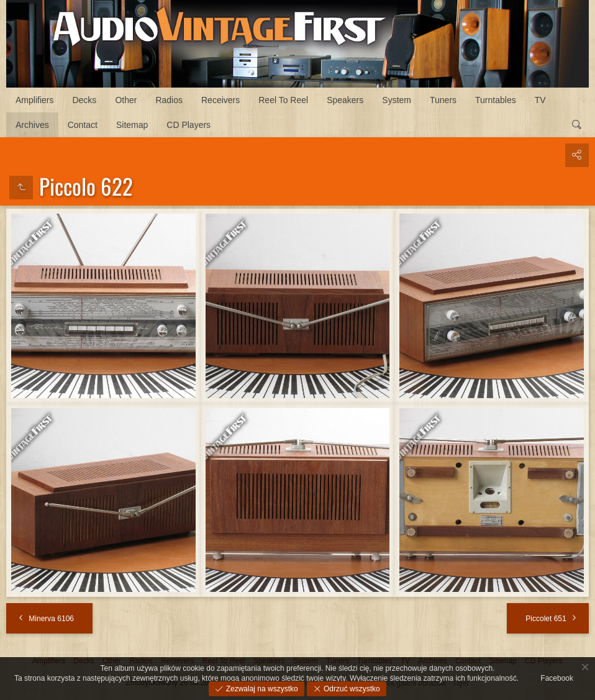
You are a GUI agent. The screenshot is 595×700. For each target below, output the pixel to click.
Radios (169, 100)
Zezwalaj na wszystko (261, 689)
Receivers (220, 100)
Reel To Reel (283, 100)
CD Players (188, 125)
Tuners (443, 100)
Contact (83, 125)
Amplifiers (34, 100)
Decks (84, 100)
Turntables (496, 100)
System (397, 100)
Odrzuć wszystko (351, 689)
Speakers (345, 100)
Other (126, 100)
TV (540, 100)
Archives (32, 125)
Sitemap (132, 125)
